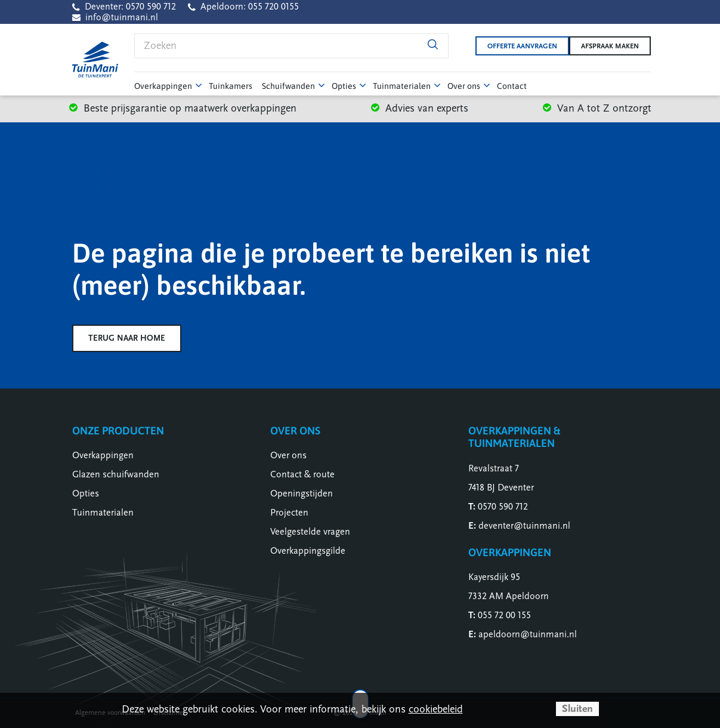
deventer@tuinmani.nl (524, 526)
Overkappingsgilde (308, 551)
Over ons (288, 455)
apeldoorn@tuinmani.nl (528, 634)
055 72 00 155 (504, 615)
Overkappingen (103, 455)
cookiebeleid (436, 709)
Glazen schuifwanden (116, 474)
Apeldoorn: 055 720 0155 (250, 7)
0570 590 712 (503, 507)
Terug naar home (127, 338)
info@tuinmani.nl (122, 17)
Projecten (289, 513)
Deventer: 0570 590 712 (130, 7)
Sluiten (577, 709)
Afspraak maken (610, 46)
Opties (86, 493)
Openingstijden (302, 493)
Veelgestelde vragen (310, 532)
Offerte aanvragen (513, 46)
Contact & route (302, 474)
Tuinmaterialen (103, 513)
